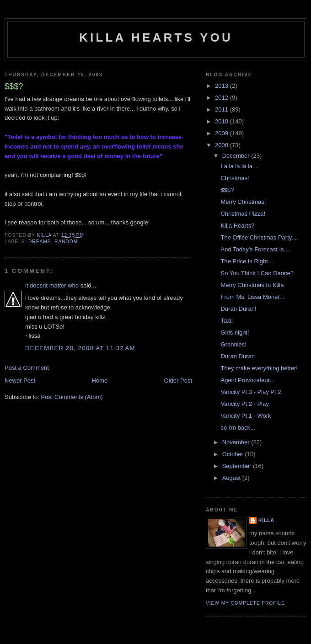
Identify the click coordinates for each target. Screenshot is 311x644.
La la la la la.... (240, 166)
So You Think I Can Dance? (257, 273)
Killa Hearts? (237, 226)
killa (266, 520)
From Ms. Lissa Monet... (252, 297)
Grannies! (233, 344)
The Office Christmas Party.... (259, 237)
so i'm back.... (239, 428)
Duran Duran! (238, 309)
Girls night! (235, 333)
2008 (223, 145)
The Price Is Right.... (247, 261)
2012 (223, 98)
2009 (223, 133)
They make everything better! (259, 368)
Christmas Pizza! (243, 214)
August (232, 478)
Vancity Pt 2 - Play (244, 404)
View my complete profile (245, 603)
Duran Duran (237, 356)
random (66, 242)
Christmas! (235, 178)
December (237, 156)
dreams (40, 242)
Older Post (178, 381)
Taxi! (227, 321)
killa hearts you (156, 37)
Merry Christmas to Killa (252, 285)
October (234, 454)
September (238, 466)
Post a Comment (27, 368)
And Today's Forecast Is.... (255, 249)
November (237, 442)
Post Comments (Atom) (72, 397)
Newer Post (20, 381)
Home (100, 381)
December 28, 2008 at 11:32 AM (80, 348)
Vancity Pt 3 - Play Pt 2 (251, 392)
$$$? (227, 190)
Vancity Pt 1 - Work (246, 416)
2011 (223, 109)
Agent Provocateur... (247, 380)
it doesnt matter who (52, 285)
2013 (223, 86)
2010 (223, 121)
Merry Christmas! (243, 202)
